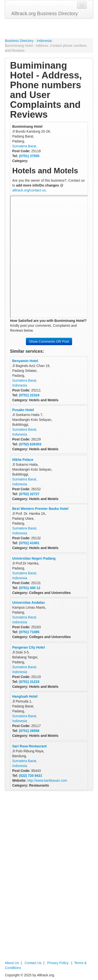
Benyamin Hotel (25, 361)
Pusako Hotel (23, 410)
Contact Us (33, 963)
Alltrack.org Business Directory (44, 13)
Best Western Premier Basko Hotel (40, 509)
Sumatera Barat (24, 146)
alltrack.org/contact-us (29, 190)
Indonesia (44, 41)
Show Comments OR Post (49, 341)
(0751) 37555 (29, 156)
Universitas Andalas (28, 603)
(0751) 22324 (29, 395)
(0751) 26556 (29, 731)
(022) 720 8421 (31, 776)
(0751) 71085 (29, 632)
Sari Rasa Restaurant (29, 746)
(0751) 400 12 (30, 588)
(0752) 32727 (29, 494)
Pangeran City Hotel (28, 647)
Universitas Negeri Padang (34, 558)
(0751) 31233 (29, 682)
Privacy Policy (58, 963)
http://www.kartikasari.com (47, 780)
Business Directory (19, 41)
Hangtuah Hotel (25, 696)
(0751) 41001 (29, 543)
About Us (12, 963)
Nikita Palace (23, 460)
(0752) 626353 (30, 444)
